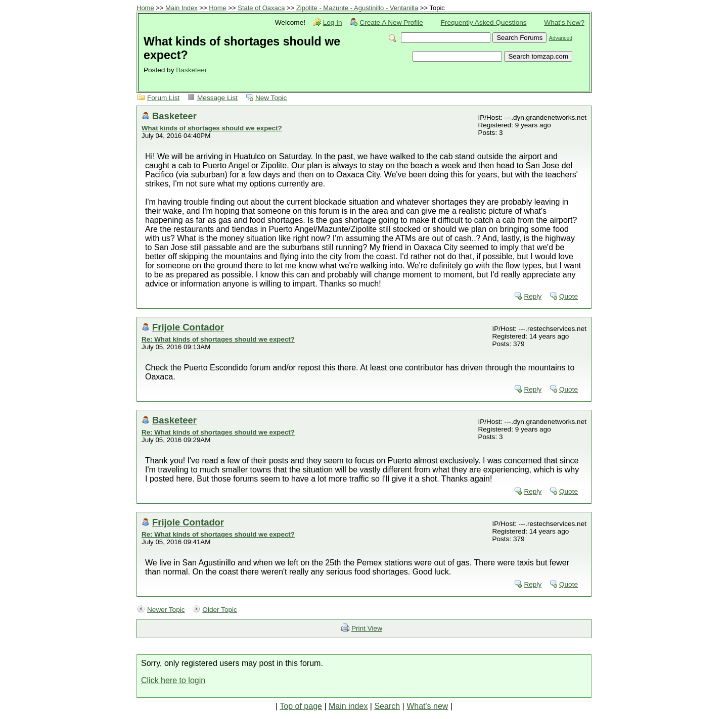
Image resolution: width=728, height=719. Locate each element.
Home (145, 8)
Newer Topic (166, 610)
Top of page (301, 706)
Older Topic (220, 610)
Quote (568, 296)
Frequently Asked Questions (484, 22)
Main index (348, 706)
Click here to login (173, 680)
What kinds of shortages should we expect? (212, 128)
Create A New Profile (391, 22)
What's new (427, 706)
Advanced (561, 38)
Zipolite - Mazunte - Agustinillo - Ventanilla (357, 8)
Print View (367, 628)
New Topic (271, 98)
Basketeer (191, 70)
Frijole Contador (188, 327)
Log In (333, 22)
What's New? (564, 22)
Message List (217, 98)
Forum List (163, 98)
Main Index (181, 8)
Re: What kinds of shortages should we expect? (218, 339)
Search (387, 706)
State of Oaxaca (261, 8)
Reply (533, 296)
